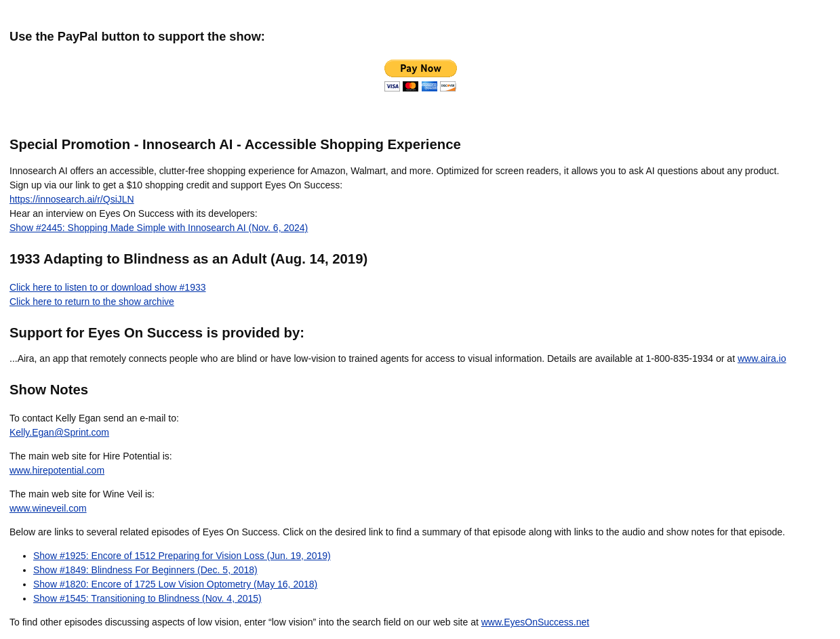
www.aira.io (762, 358)
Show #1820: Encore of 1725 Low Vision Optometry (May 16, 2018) (175, 584)
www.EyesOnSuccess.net (536, 622)
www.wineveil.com (48, 508)
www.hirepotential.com (57, 470)
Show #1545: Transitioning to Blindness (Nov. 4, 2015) (147, 598)
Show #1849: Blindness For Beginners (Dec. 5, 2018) (145, 570)
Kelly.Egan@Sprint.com (59, 432)
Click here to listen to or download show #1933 (108, 287)
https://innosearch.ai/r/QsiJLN (72, 199)
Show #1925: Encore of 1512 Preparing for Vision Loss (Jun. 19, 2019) (182, 556)
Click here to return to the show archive (92, 302)
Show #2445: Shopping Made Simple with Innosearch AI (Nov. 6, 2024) (159, 228)
